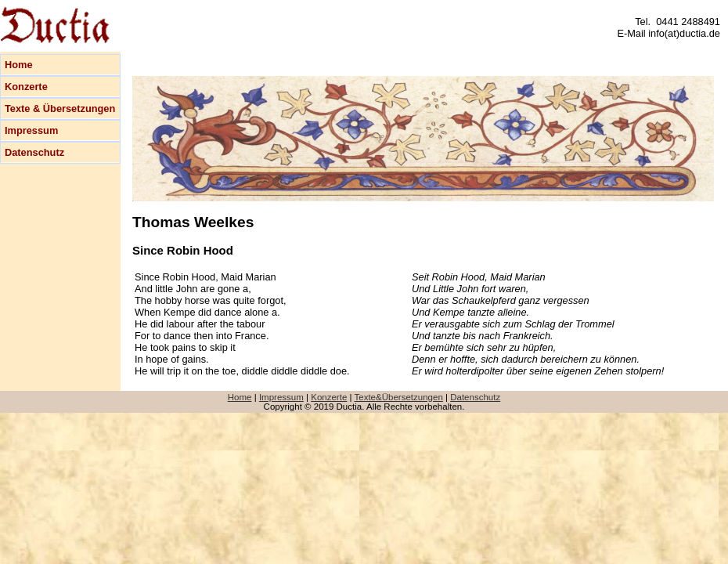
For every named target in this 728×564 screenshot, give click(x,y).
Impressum (31, 130)
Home (19, 65)
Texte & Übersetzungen (60, 108)
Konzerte (26, 87)
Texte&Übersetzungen (399, 397)
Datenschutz (34, 152)
